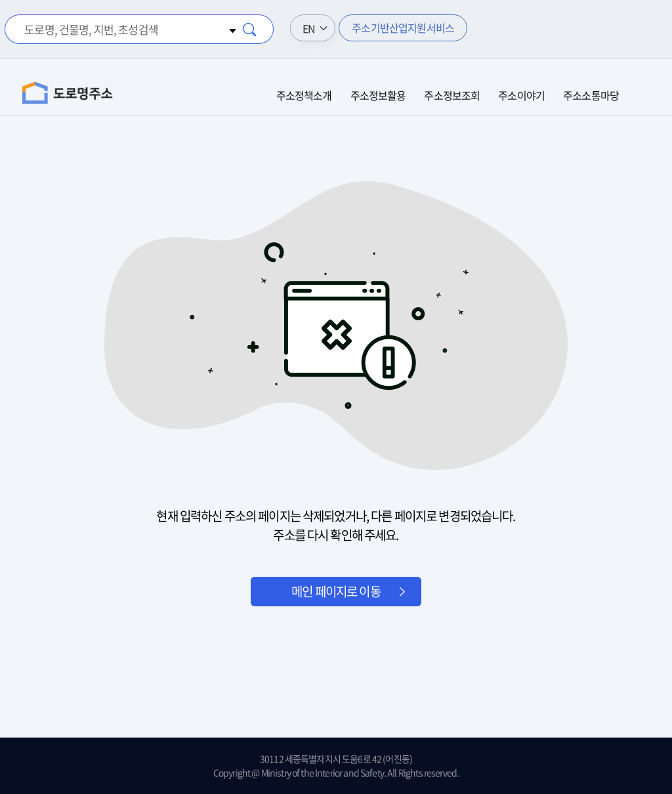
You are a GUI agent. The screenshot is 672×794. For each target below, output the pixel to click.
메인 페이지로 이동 (336, 591)
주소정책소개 (304, 95)
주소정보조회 (452, 95)
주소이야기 (521, 95)
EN (309, 28)
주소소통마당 (591, 95)
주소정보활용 (378, 95)
